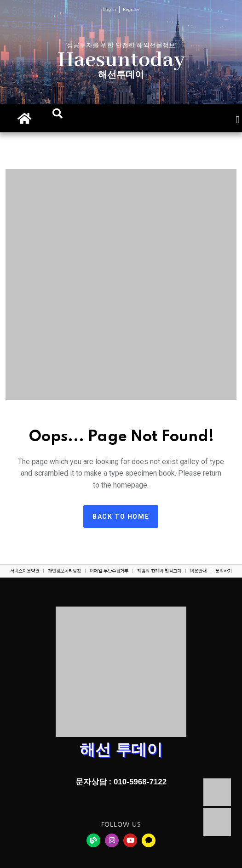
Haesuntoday (121, 60)
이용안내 (198, 571)
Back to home (121, 516)
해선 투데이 (121, 749)
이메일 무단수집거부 (109, 571)
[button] (58, 113)
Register (131, 9)
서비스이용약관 (25, 571)
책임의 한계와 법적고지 (159, 571)
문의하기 (224, 571)
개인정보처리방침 (64, 571)
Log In (109, 9)
